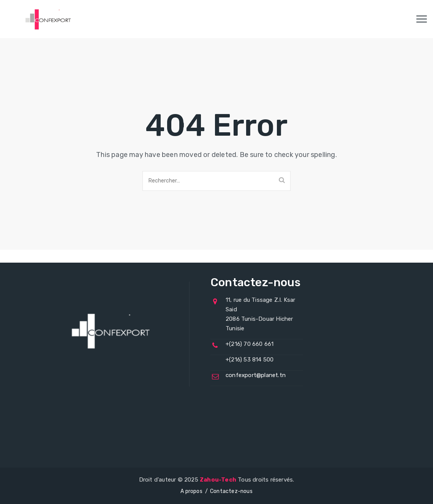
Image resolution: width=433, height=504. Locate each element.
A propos (191, 491)
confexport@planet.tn (256, 375)
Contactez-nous (231, 491)
